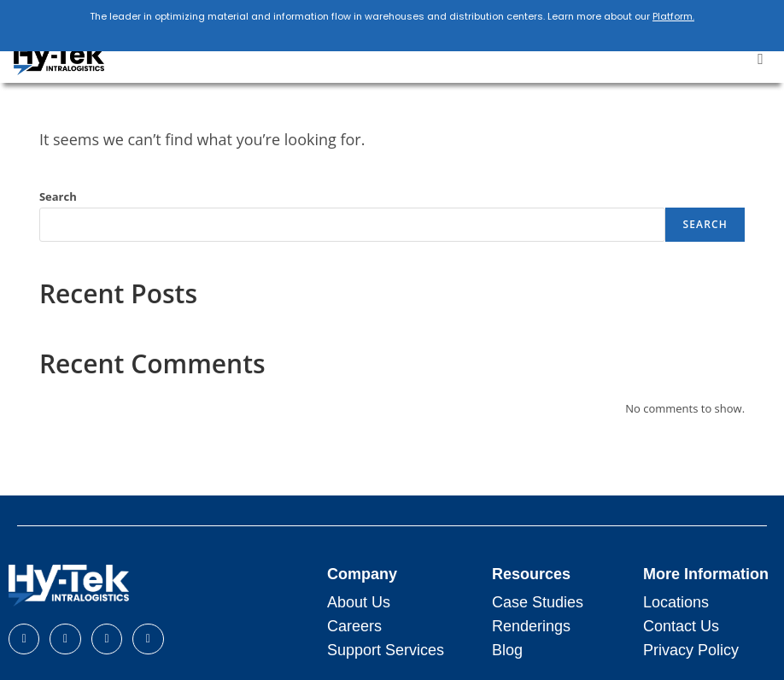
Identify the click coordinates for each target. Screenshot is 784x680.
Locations (676, 602)
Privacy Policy (691, 650)
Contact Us (681, 626)
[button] (761, 59)
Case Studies (538, 602)
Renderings (531, 626)
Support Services (386, 650)
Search (58, 196)
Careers (354, 626)
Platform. (673, 16)
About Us (359, 602)
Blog (507, 650)
